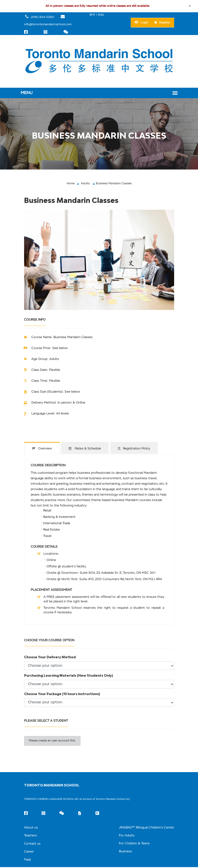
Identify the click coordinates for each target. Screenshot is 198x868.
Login (142, 22)
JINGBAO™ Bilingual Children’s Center (144, 827)
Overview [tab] (42, 449)
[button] (35, 261)
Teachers (31, 836)
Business (121, 852)
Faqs (28, 860)
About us (31, 827)
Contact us (33, 844)
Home (70, 184)
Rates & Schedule (86, 449)
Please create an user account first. (53, 741)
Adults (85, 184)
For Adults (122, 836)
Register (162, 23)
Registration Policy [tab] (136, 449)
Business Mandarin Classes (114, 184)
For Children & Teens (131, 844)
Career (29, 852)
